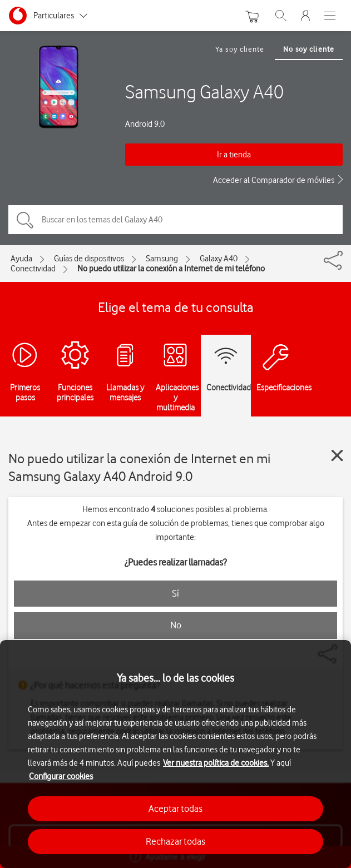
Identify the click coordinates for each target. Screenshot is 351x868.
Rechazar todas (175, 841)
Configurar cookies (61, 776)
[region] (175, 754)
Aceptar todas (175, 809)
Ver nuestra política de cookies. (216, 763)
